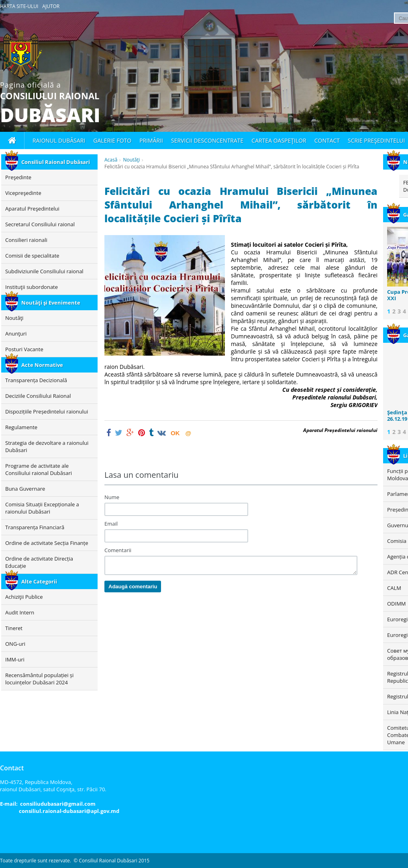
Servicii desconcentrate (207, 140)
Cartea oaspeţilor (279, 140)
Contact (327, 140)
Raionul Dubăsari (59, 140)
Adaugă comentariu (133, 587)
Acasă (111, 160)
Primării (151, 140)
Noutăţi (131, 160)
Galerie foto (112, 140)
